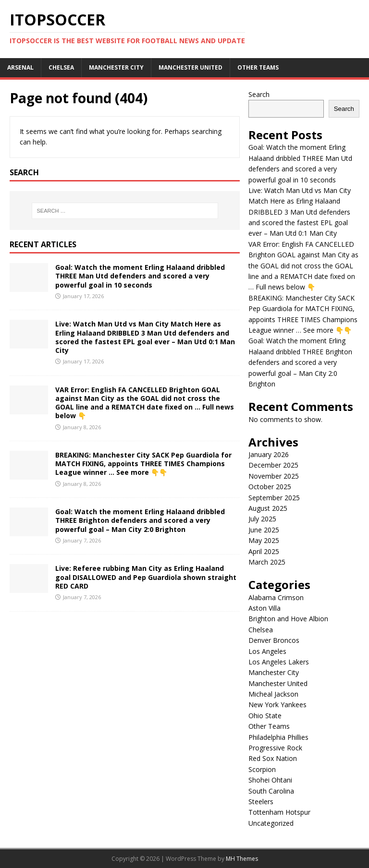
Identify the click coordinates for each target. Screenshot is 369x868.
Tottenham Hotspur (279, 812)
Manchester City (116, 67)
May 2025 (264, 540)
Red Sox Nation (273, 758)
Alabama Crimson (276, 597)
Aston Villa (264, 608)
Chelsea (61, 67)
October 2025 (270, 487)
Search (259, 94)
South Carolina (271, 791)
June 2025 (264, 530)
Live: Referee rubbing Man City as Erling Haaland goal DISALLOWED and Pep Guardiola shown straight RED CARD (146, 577)
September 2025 (274, 498)
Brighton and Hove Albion (288, 619)
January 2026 (269, 454)
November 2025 (274, 476)
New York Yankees (277, 705)
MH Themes (242, 859)
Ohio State (265, 716)
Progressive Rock (275, 748)
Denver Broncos (274, 640)
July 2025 (262, 519)
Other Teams (258, 67)
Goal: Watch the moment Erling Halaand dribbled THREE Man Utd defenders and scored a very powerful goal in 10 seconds (140, 276)
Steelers (261, 802)
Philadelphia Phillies (278, 737)
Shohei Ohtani (270, 780)
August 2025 (268, 508)
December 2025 (273, 465)
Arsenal (20, 67)
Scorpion (262, 769)
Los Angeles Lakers (279, 662)
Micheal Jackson (273, 694)
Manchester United (191, 67)
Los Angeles (267, 651)
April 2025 (264, 551)
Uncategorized (271, 823)
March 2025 (267, 562)
